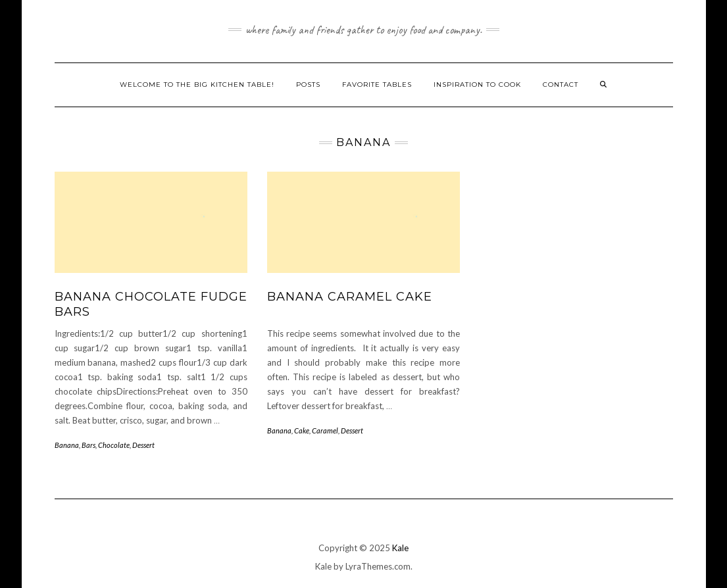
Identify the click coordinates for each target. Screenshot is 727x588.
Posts (308, 85)
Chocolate (114, 445)
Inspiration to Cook (477, 85)
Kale (400, 548)
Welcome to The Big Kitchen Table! (197, 85)
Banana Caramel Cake (350, 297)
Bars (88, 445)
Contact (561, 85)
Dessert (143, 445)
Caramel (325, 430)
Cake (302, 430)
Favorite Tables (377, 85)
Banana (67, 445)
